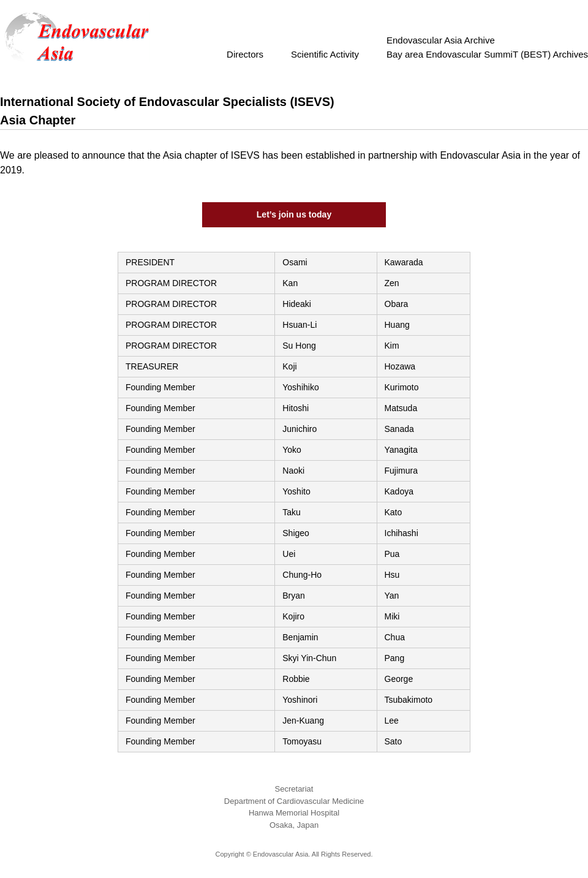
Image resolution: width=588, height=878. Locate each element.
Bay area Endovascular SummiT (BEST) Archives (487, 54)
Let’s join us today (294, 214)
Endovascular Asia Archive (441, 40)
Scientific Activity (330, 54)
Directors (250, 54)
